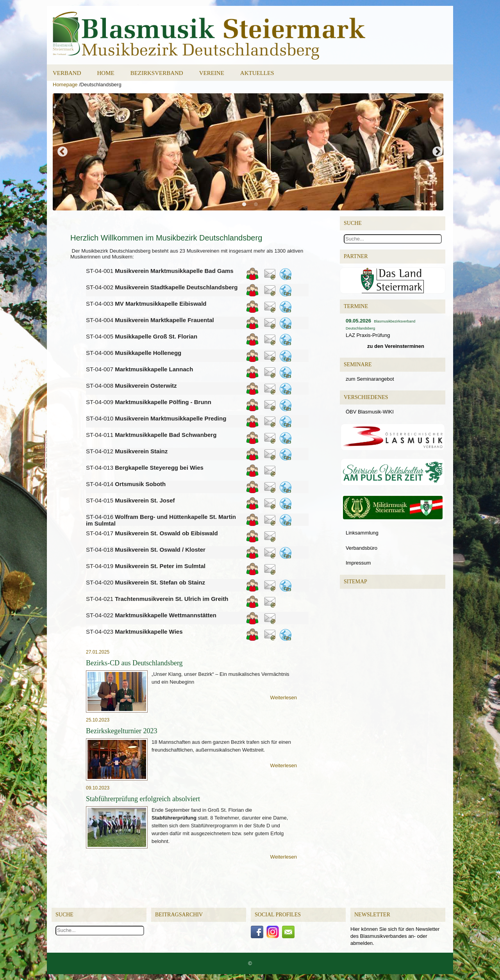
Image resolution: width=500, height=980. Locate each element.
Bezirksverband (157, 73)
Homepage (65, 85)
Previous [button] (62, 152)
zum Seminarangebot (370, 379)
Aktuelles (257, 73)
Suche (64, 915)
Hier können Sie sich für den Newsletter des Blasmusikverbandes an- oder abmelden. (395, 936)
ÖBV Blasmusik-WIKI (370, 412)
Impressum (358, 563)
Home (106, 73)
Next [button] (437, 152)
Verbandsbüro (362, 548)
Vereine (212, 73)
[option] (250, 152)
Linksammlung (362, 533)
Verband (67, 73)
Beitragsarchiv (179, 915)
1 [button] (246, 207)
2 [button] (258, 207)
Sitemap (355, 582)
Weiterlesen (284, 698)
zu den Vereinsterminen (396, 346)
